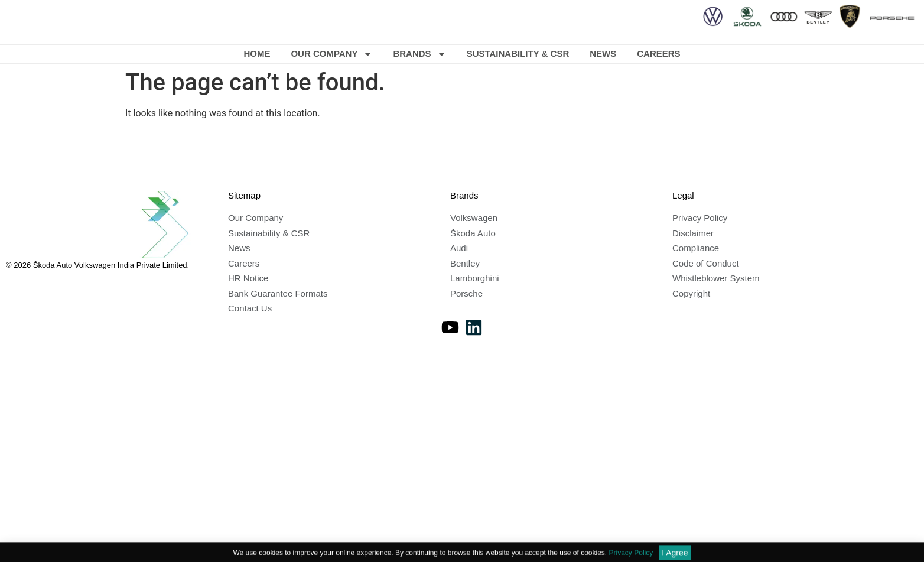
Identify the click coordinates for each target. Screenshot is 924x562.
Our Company (331, 54)
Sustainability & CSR (518, 53)
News (603, 53)
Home (257, 53)
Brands (419, 54)
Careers (658, 53)
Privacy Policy (631, 557)
